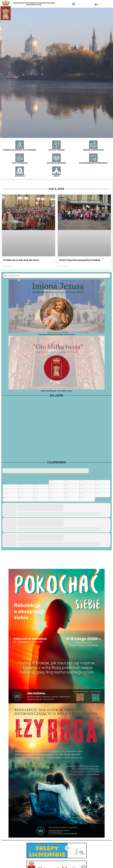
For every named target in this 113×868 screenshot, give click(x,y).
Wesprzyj (20, 176)
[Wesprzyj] (20, 171)
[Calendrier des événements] (93, 158)
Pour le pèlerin (56, 150)
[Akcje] (56, 171)
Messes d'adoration (93, 150)
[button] (73, 4)
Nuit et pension (20, 163)
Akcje (56, 176)
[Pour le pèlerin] (56, 145)
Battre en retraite (56, 163)
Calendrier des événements (93, 163)
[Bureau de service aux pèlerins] (20, 145)
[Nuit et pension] (20, 158)
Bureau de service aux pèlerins (20, 150)
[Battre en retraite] (56, 158)
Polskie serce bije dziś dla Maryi (21, 260)
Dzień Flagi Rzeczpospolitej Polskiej (80, 260)
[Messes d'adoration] (93, 145)
